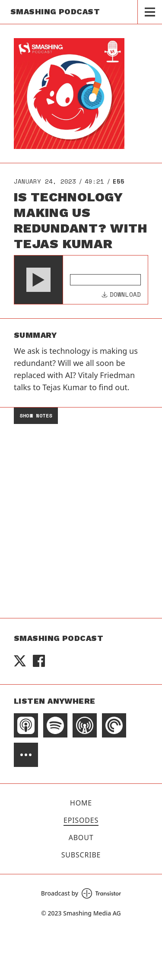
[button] (38, 280)
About (81, 838)
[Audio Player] (81, 280)
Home (81, 803)
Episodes (81, 820)
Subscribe (81, 855)
